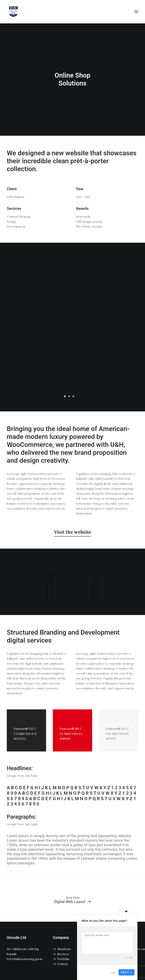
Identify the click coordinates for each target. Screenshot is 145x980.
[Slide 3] (73, 396)
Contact (63, 964)
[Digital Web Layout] (72, 900)
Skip (113, 972)
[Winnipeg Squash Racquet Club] (13, 12)
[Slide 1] (65, 396)
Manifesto (64, 949)
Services (63, 954)
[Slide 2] (69, 396)
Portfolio (63, 959)
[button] (136, 12)
